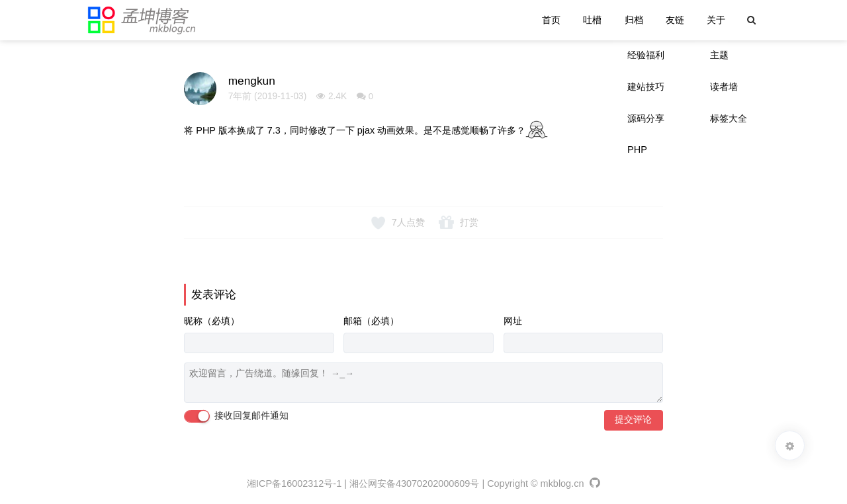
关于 (716, 20)
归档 (634, 20)
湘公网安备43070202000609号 (414, 483)
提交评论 (633, 420)
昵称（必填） (212, 321)
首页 (551, 20)
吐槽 (592, 20)
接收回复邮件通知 (236, 416)
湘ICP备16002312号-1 (294, 483)
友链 (675, 20)
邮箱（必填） (371, 321)
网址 (513, 321)
